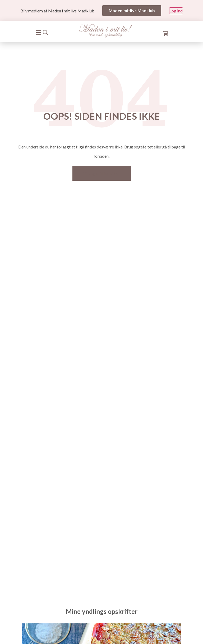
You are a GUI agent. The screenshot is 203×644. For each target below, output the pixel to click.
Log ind (176, 11)
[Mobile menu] (39, 32)
